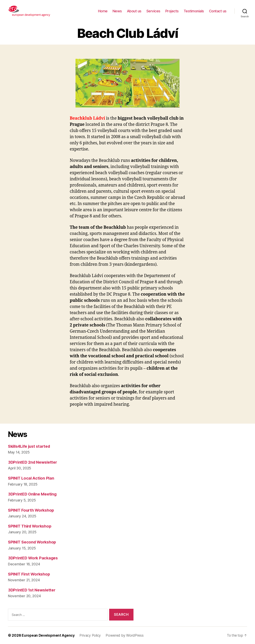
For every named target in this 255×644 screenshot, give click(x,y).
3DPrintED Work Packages (34, 558)
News (117, 11)
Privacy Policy (93, 635)
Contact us (218, 11)
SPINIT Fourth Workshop (33, 510)
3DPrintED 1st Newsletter (33, 590)
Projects (172, 11)
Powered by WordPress (128, 635)
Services (153, 11)
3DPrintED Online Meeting (34, 494)
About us (134, 11)
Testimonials (194, 11)
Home (103, 11)
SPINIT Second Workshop (34, 542)
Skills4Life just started (31, 446)
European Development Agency (49, 635)
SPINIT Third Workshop (31, 526)
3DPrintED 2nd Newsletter (34, 462)
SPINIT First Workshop (30, 574)
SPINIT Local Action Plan (32, 478)
